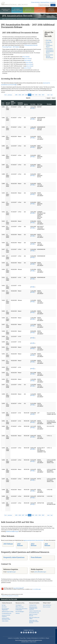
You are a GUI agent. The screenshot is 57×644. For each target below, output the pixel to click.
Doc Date (33, 104)
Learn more (44, 641)
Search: (28, 98)
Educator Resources (28, 10)
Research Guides (34, 603)
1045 (16, 95)
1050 (33, 95)
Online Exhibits (5, 621)
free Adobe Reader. (18, 588)
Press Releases (36, 557)
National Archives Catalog (8, 612)
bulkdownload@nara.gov (12, 531)
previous (10, 95)
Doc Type (40, 104)
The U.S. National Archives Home (14, 4)
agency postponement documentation (34, 540)
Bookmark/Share (45, 2)
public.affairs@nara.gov (40, 572)
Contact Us (53, 2)
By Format (4, 607)
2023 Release (20, 545)
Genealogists (19, 605)
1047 (23, 95)
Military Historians (20, 607)
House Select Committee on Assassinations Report (50, 51)
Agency (26, 104)
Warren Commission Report (49, 45)
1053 (43, 95)
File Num (49, 104)
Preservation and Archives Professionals (22, 609)
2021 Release (47, 545)
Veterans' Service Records (17, 10)
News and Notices (47, 605)
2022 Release (34, 545)
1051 (36, 95)
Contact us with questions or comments (10, 596)
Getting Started (33, 605)
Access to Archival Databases (6, 616)
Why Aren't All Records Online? (34, 618)
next (48, 95)
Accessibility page (37, 589)
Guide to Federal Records (35, 611)
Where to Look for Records (33, 615)
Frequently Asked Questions (14, 557)
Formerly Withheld (20, 103)
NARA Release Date (13, 103)
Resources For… (20, 603)
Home (4, 19)
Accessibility (16, 638)
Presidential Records (7, 613)
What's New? (47, 603)
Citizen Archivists (35, 2)
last (52, 95)
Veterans (18, 613)
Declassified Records (34, 613)
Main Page (49, 40)
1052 (40, 95)
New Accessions (47, 607)
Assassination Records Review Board (50, 56)
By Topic (4, 605)
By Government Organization (5, 609)
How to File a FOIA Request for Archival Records (34, 622)
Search (53, 5)
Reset (54, 98)
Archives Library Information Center (6, 619)
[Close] (55, 630)
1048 (26, 95)
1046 (20, 95)
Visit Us (40, 10)
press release (26, 57)
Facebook (21, 632)
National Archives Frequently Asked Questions (33, 608)
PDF (32, 108)
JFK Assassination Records (23, 19)
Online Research (7, 603)
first (6, 95)
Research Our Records (6, 10)
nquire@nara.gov (11, 572)
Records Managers (20, 612)
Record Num (8, 103)
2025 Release (8, 544)
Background (49, 42)
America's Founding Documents (51, 10)
